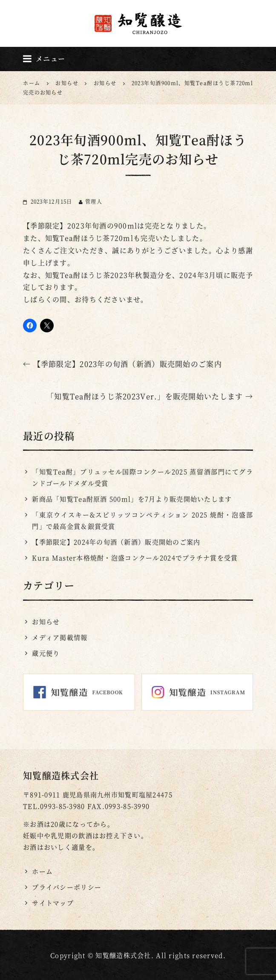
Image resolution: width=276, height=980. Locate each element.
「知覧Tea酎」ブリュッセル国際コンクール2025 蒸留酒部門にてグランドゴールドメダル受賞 (142, 477)
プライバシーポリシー (67, 887)
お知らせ (46, 621)
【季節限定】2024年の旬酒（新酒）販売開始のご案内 (116, 542)
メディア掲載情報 (60, 637)
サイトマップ (53, 903)
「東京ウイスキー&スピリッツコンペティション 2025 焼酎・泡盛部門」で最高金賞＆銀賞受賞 (142, 520)
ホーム (42, 871)
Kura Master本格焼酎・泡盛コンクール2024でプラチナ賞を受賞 (135, 558)
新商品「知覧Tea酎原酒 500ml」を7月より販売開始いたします (132, 499)
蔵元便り (46, 653)
